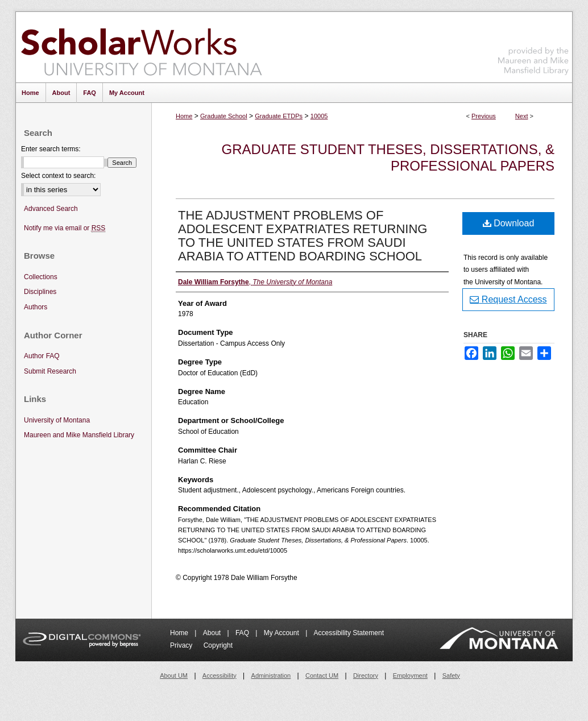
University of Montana (57, 420)
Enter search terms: (51, 149)
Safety (451, 676)
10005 (319, 116)
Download (509, 223)
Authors (36, 307)
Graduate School (224, 116)
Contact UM (322, 676)
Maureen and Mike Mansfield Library (533, 45)
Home (184, 116)
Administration (271, 676)
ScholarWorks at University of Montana (141, 47)
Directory (366, 676)
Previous (484, 116)
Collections (41, 277)
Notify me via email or (65, 228)
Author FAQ (42, 356)
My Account (282, 633)
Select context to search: (58, 176)
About (213, 633)
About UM (174, 676)
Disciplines (40, 292)
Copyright (218, 645)
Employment (410, 676)
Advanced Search (51, 209)
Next (522, 116)
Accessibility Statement (349, 633)
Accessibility (220, 676)
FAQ (243, 633)
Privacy (182, 645)
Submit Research (50, 371)
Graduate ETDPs (279, 116)
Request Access (508, 299)
